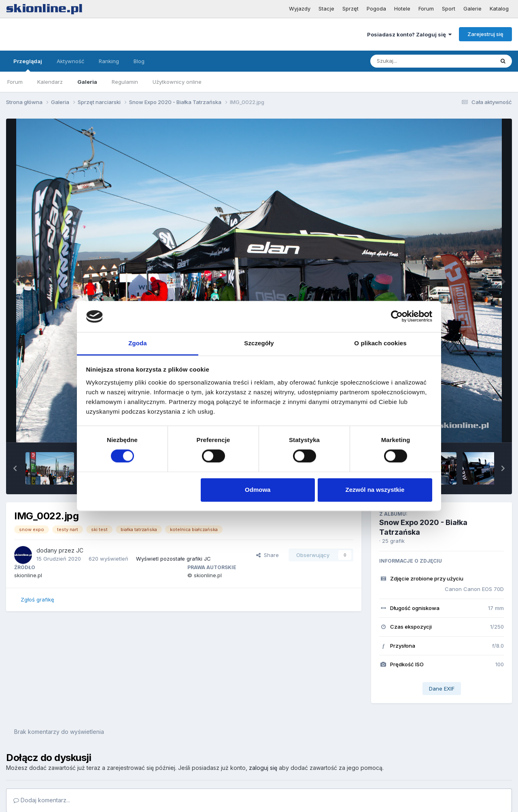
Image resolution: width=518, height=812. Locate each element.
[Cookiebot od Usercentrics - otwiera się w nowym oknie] (397, 317)
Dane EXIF (442, 689)
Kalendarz (50, 82)
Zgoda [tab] (138, 343)
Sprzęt (350, 9)
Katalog (499, 9)
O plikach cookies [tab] (380, 343)
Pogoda (376, 9)
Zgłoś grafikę (37, 599)
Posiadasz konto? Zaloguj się (409, 34)
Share (267, 555)
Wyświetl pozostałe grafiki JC (173, 559)
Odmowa (258, 490)
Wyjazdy (300, 9)
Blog (139, 61)
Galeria (87, 82)
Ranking (109, 61)
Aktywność (70, 61)
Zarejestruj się (485, 34)
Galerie (472, 9)
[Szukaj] (412, 61)
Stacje (326, 9)
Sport (449, 9)
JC (80, 550)
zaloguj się (263, 768)
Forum (426, 9)
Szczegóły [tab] (259, 343)
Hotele (402, 9)
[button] (15, 468)
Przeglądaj (28, 65)
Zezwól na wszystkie (375, 490)
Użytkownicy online (177, 82)
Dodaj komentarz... (42, 800)
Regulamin (125, 82)
